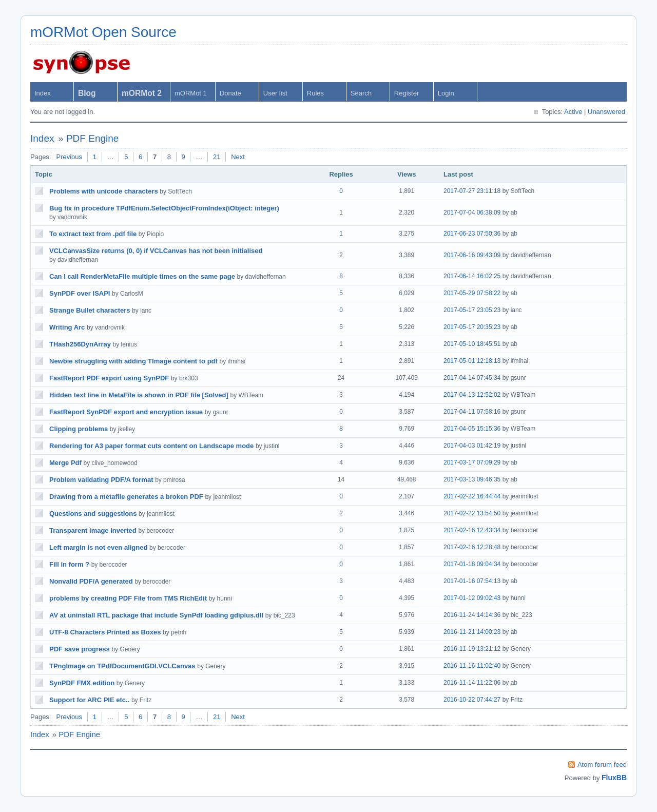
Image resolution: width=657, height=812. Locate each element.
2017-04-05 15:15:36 (472, 429)
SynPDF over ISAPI (80, 293)
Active (573, 112)
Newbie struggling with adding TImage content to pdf (133, 361)
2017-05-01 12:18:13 (472, 361)
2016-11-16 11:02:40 (472, 666)
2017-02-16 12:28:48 (472, 547)
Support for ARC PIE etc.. (89, 700)
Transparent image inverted (93, 530)
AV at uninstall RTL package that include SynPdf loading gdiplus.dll (156, 615)
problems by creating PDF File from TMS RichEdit (128, 598)
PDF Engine (92, 138)
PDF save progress (80, 649)
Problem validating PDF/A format (101, 480)
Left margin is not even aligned (98, 547)
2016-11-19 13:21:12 (472, 649)
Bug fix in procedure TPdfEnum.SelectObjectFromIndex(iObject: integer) (164, 208)
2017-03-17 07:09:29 (472, 462)
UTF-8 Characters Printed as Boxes (105, 632)
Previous (69, 157)
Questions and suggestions (93, 514)
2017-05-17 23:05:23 (472, 310)
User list (275, 93)
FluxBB (614, 778)
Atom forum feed (602, 765)
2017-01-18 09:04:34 (472, 564)
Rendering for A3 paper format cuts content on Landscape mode (151, 446)
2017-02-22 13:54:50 (472, 513)
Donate (230, 93)
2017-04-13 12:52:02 (472, 395)
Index (43, 93)
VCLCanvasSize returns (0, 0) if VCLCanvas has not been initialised (156, 251)
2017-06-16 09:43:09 (472, 255)
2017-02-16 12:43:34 (472, 530)
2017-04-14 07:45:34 (472, 378)
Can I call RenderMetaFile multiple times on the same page (142, 276)
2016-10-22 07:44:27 (472, 700)
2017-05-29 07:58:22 (472, 293)
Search (361, 93)
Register (407, 93)
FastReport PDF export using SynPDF (109, 378)
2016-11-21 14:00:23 (472, 632)
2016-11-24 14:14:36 (472, 615)
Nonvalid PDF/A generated (91, 581)
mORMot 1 (191, 93)
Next (238, 157)
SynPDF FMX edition (82, 683)
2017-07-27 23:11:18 (472, 191)
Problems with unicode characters (104, 191)
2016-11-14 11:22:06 (472, 683)
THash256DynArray (80, 344)
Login (446, 93)
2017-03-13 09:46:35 (472, 479)
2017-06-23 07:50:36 (472, 234)
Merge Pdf (65, 463)
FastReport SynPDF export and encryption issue (126, 412)
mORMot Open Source (103, 32)
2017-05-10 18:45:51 (472, 344)
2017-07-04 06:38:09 (472, 212)
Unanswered (606, 112)
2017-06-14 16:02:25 (472, 276)
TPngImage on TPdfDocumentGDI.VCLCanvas (122, 666)
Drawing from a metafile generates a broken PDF (126, 497)
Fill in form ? (69, 564)
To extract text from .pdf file (93, 234)
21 (217, 157)
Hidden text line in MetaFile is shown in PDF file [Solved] (139, 395)
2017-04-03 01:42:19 (472, 446)
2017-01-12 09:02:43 (472, 598)
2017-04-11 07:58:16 (472, 412)
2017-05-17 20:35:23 (472, 327)
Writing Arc (67, 327)
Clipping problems (79, 429)
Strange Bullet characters (90, 310)
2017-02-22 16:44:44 (472, 496)
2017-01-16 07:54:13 (472, 581)
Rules (315, 93)
